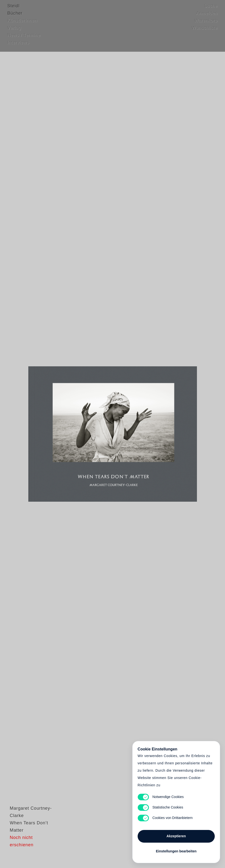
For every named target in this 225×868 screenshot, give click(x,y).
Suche (211, 9)
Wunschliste (205, 30)
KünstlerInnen (22, 23)
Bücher (15, 16)
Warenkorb (206, 23)
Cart (112, 434)
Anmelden (207, 16)
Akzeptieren (176, 834)
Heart (80, 434)
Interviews (18, 45)
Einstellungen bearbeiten (176, 849)
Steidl (13, 9)
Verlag (14, 30)
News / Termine (24, 38)
